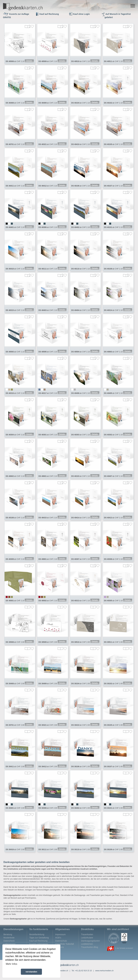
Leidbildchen (87, 949)
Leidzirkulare (87, 943)
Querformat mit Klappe (68, 924)
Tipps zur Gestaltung (39, 943)
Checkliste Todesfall (64, 949)
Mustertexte (9, 943)
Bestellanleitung (37, 940)
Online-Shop (38, 882)
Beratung (8, 940)
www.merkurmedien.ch (104, 976)
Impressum (60, 940)
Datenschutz (61, 946)
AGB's (58, 943)
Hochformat (40, 924)
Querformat (51, 924)
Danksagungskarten (91, 946)
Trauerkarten (87, 940)
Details (29, 61)
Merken (32, 26)
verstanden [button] (31, 972)
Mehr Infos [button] (11, 964)
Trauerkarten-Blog (90, 952)
